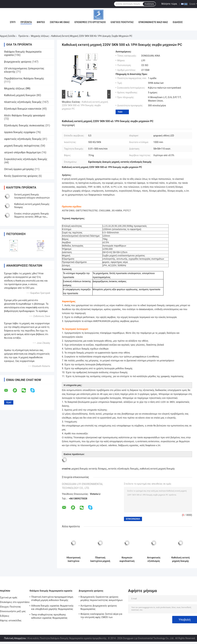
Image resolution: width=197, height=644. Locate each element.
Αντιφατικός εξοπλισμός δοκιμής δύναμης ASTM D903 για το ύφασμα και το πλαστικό (154, 559)
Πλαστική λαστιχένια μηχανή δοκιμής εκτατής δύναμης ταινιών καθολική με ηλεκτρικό (100, 559)
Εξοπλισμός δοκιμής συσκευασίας (24, 125)
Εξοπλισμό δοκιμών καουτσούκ (23, 109)
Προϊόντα (26, 22)
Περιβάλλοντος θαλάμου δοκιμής (24, 78)
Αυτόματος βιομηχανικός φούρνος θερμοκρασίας (99, 607)
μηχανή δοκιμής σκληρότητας (22, 146)
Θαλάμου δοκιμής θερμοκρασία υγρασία (51, 591)
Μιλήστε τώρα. (169, 4)
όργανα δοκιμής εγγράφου (20, 132)
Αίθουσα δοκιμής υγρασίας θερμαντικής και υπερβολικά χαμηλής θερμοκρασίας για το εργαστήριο (52, 608)
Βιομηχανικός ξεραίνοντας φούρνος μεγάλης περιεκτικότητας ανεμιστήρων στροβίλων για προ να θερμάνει (102, 599)
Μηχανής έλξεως (40, 36)
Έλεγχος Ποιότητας (122, 22)
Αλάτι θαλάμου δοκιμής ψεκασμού (25, 115)
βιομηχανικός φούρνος (18, 62)
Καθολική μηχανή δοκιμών (20, 95)
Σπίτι (13, 22)
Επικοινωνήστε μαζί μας (153, 22)
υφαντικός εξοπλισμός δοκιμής (23, 139)
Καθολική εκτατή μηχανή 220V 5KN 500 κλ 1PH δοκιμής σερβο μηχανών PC (85, 105)
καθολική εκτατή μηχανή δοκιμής (157, 469)
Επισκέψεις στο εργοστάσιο (90, 22)
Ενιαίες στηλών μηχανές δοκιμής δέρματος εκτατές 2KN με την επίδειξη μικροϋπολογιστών (32, 217)
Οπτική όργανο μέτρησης (19, 169)
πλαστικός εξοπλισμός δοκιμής (23, 102)
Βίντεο (41, 22)
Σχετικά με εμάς (60, 22)
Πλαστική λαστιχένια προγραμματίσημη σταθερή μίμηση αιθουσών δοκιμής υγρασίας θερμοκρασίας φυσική (52, 599)
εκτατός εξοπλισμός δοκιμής (123, 469)
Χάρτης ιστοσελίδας (11, 621)
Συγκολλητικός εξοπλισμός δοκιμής (26, 159)
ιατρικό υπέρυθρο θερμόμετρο (22, 152)
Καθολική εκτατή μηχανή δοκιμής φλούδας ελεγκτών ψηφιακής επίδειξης (181, 559)
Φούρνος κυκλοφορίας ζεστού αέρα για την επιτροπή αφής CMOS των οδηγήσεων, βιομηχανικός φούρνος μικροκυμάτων (101, 616)
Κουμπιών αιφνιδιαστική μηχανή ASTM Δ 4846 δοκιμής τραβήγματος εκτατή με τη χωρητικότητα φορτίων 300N (127, 559)
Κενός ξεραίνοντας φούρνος (21, 176)
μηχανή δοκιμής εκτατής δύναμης (89, 469)
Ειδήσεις (178, 22)
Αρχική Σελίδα (8, 36)
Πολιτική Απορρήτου (15, 638)
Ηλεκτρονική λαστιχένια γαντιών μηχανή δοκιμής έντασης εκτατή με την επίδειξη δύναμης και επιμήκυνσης (73, 559)
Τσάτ (120, 112)
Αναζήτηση (149, 4)
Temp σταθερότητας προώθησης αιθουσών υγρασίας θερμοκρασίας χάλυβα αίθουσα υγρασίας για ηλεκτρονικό (49, 617)
